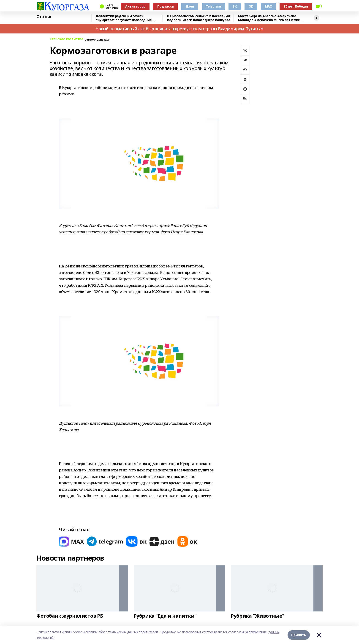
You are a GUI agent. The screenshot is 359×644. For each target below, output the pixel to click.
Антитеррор (135, 6)
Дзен (190, 6)
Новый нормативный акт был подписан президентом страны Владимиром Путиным (180, 29)
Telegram (213, 6)
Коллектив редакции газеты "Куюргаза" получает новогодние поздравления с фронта (124, 18)
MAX (268, 6)
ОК (251, 6)
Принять (299, 635)
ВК (235, 6)
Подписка (166, 6)
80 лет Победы (296, 6)
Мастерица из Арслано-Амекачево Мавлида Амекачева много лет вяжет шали (270, 18)
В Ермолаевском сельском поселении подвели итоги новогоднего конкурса (199, 18)
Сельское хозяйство (66, 39)
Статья (44, 17)
